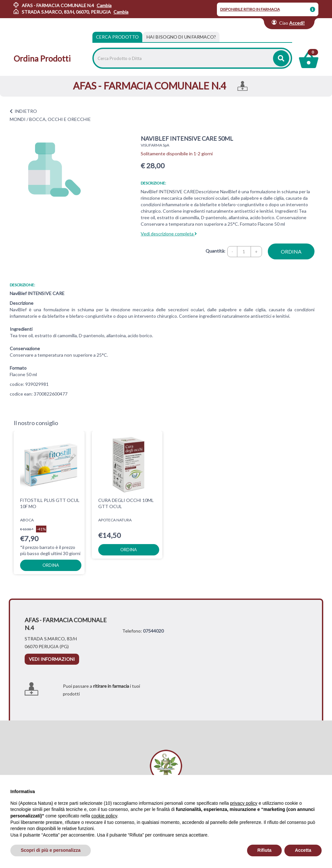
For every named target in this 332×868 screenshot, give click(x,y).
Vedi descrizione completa (169, 234)
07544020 (153, 617)
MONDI (18, 119)
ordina (291, 251)
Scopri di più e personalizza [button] (51, 850)
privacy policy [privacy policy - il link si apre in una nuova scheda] (244, 803)
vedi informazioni (52, 645)
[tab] (181, 37)
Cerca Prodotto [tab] (117, 37)
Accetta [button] (303, 850)
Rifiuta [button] (265, 850)
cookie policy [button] (104, 816)
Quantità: (215, 251)
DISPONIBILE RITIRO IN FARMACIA (250, 9)
